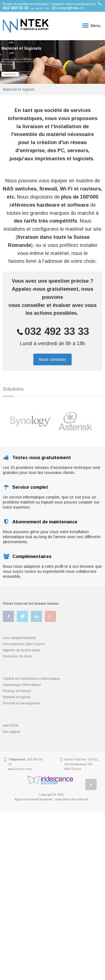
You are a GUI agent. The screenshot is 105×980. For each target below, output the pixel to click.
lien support (11, 732)
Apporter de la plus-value (22, 650)
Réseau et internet (17, 691)
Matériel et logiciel (17, 697)
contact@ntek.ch (70, 8)
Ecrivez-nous (23, 769)
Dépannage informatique (22, 685)
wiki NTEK (11, 726)
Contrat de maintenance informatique (31, 679)
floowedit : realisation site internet (64, 799)
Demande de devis (17, 656)
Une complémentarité (19, 638)
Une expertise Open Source (24, 644)
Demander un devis (10, 74)
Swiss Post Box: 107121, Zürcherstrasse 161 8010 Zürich (81, 764)
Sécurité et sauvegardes (21, 703)
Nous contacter (28, 74)
